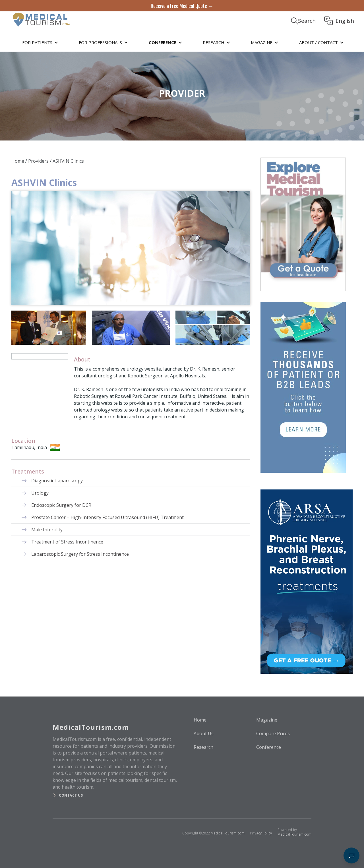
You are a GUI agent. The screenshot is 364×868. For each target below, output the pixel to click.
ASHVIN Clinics (68, 161)
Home (18, 161)
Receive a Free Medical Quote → (182, 6)
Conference (269, 747)
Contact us (71, 795)
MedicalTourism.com (228, 833)
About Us (204, 733)
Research (203, 747)
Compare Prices (273, 733)
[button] (39, 42)
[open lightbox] (131, 248)
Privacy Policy (261, 833)
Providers (38, 161)
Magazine (267, 720)
